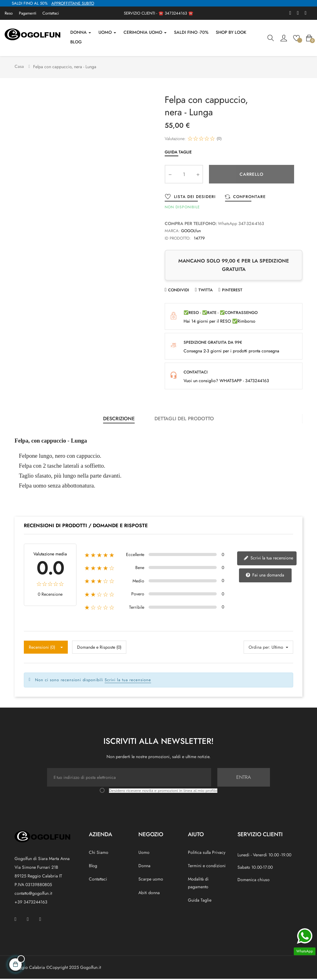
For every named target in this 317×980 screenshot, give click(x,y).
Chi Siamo (99, 853)
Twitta (206, 291)
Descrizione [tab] (119, 420)
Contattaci (51, 13)
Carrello (252, 175)
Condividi (179, 291)
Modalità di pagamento (198, 884)
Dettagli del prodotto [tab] (184, 420)
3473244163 (176, 13)
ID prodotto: (178, 239)
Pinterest (232, 291)
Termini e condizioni (207, 867)
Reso (9, 13)
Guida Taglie (178, 153)
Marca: (172, 232)
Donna (144, 867)
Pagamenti (28, 13)
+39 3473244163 (31, 903)
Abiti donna (149, 894)
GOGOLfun (191, 232)
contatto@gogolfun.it (33, 894)
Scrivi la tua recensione (268, 559)
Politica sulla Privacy (207, 853)
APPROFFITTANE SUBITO (73, 3)
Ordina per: (259, 648)
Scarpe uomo (151, 880)
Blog (93, 867)
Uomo (144, 853)
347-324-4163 (251, 224)
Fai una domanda (265, 576)
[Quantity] (184, 175)
